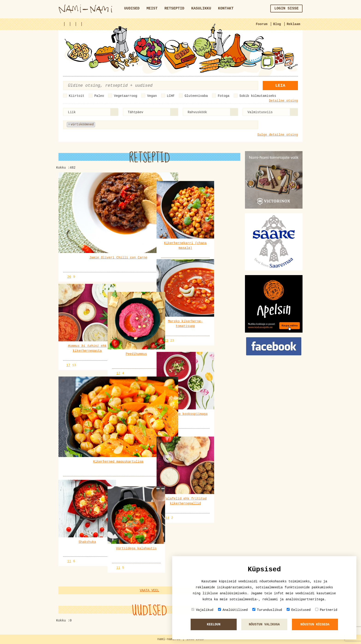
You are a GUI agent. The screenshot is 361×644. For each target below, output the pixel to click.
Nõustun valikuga (264, 624)
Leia (280, 86)
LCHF (171, 96)
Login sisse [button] (286, 9)
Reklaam (293, 24)
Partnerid (326, 610)
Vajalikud (202, 610)
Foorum (262, 24)
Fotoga (224, 96)
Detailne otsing (283, 101)
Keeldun (214, 624)
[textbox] (119, 125)
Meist (152, 9)
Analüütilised (233, 610)
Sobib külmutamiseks (258, 96)
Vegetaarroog (126, 96)
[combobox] (91, 112)
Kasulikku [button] (201, 9)
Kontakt (226, 9)
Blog (277, 24)
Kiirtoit (77, 96)
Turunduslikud (267, 610)
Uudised (132, 9)
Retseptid (174, 9)
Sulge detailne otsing (278, 135)
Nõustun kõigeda (315, 624)
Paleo (99, 96)
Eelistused (299, 610)
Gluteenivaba (196, 96)
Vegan (152, 96)
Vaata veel (149, 590)
